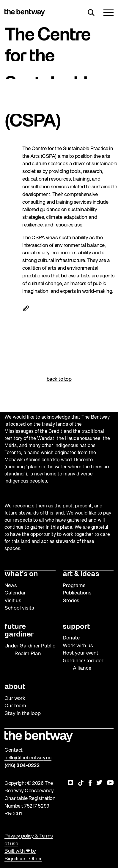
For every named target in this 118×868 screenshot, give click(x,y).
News (11, 586)
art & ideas (81, 574)
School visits (19, 608)
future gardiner (19, 631)
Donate (71, 638)
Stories (71, 601)
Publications (77, 593)
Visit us (13, 601)
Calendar (15, 593)
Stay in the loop (23, 714)
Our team (15, 706)
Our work (15, 699)
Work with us (78, 646)
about (15, 687)
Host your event (81, 653)
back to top (59, 379)
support (76, 627)
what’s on (21, 574)
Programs (74, 586)
